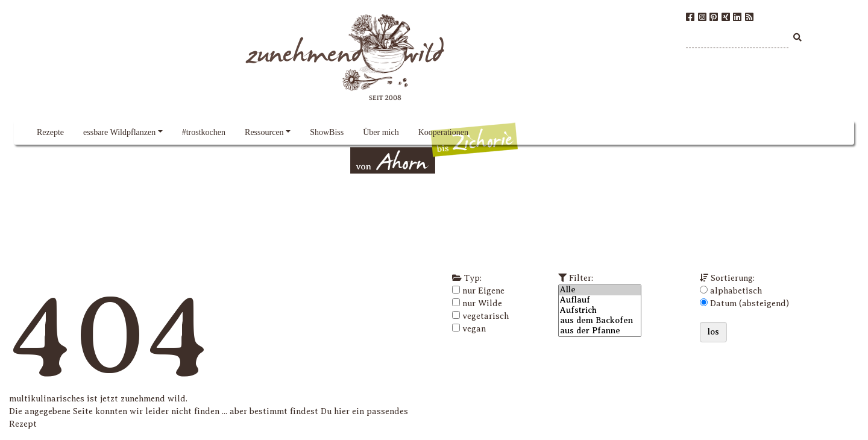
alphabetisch (736, 291)
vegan (474, 329)
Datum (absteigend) (750, 303)
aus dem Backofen (600, 321)
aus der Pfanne (600, 331)
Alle (600, 290)
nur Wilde (482, 303)
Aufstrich (600, 311)
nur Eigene (483, 291)
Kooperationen (443, 132)
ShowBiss (327, 132)
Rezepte (50, 132)
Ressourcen (264, 132)
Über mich (381, 132)
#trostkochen (204, 132)
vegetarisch (486, 316)
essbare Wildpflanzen (119, 132)
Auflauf (600, 300)
